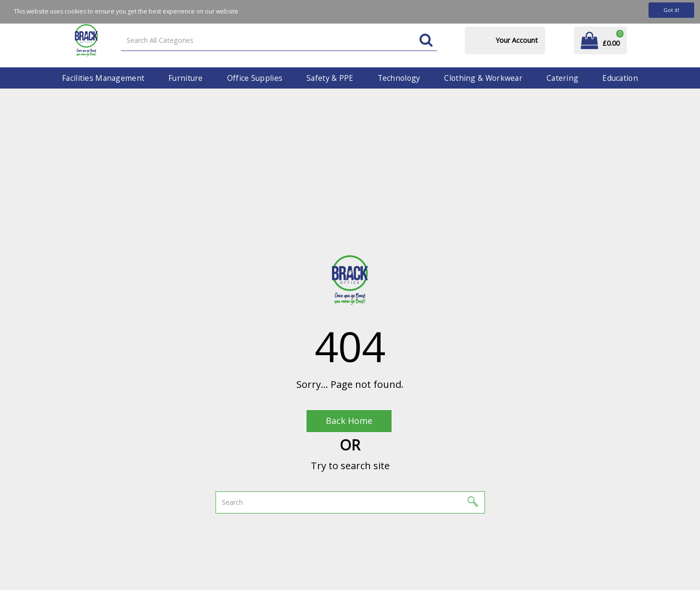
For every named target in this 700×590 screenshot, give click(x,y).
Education (620, 78)
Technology (399, 78)
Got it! (671, 10)
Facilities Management (103, 78)
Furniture (186, 78)
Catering (562, 78)
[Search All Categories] (279, 41)
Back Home (349, 421)
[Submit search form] (426, 41)
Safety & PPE (330, 78)
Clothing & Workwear (483, 78)
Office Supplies (255, 78)
